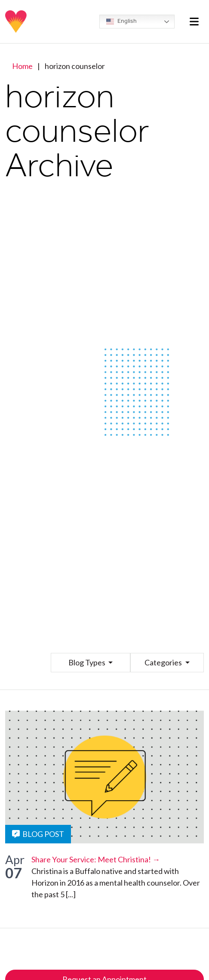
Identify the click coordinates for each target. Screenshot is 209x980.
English (121, 22)
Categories (164, 662)
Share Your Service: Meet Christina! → (96, 859)
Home (22, 66)
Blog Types (88, 662)
